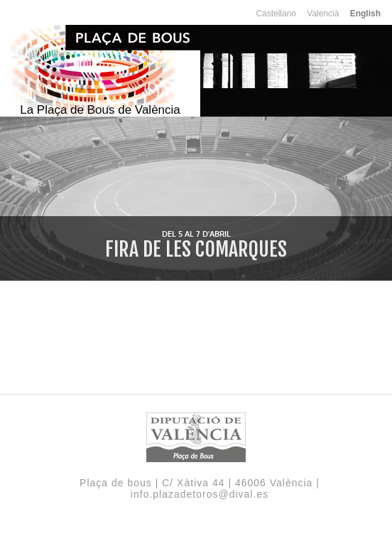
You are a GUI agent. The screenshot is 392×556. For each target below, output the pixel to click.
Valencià (323, 14)
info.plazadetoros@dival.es (200, 494)
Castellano (276, 14)
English (365, 14)
